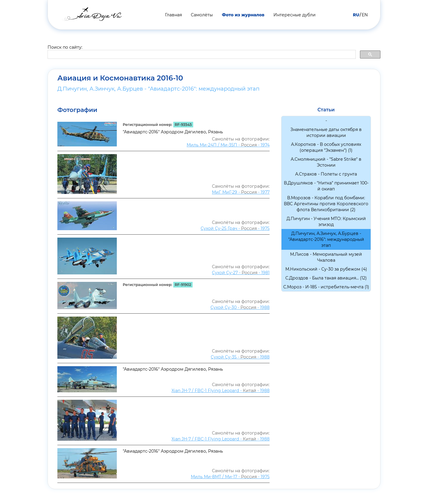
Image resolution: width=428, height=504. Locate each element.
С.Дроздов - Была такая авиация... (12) (326, 278)
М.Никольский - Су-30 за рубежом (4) (326, 269)
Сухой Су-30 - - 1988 (240, 307)
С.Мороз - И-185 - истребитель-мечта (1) (326, 287)
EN (365, 15)
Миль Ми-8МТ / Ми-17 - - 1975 (230, 477)
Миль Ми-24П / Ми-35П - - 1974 (228, 145)
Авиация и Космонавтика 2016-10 (120, 78)
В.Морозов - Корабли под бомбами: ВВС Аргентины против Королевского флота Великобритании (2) (326, 204)
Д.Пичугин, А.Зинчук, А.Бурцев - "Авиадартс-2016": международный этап (158, 89)
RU (356, 15)
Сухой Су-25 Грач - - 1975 (235, 228)
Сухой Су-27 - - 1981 (241, 273)
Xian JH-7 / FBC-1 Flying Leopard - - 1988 (221, 391)
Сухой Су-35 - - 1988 (240, 357)
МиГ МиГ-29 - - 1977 (241, 192)
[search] (201, 55)
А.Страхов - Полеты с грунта (326, 174)
